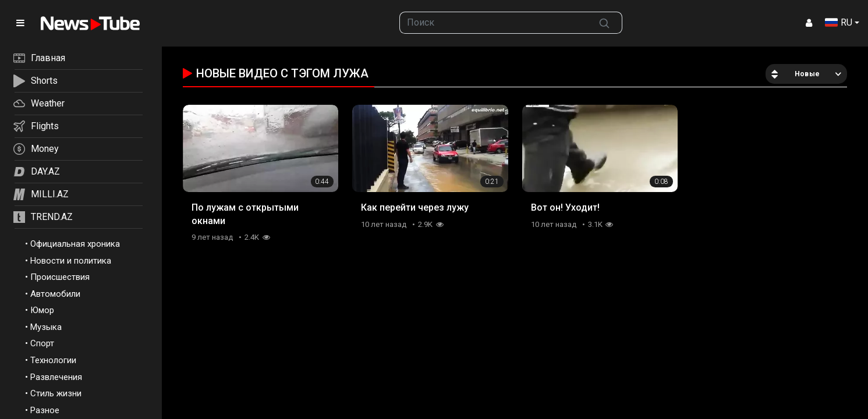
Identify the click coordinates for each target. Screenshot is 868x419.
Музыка (46, 327)
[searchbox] (493, 23)
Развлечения (56, 377)
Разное (45, 410)
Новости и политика (71, 261)
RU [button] (839, 22)
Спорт (42, 343)
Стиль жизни (56, 393)
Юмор (42, 310)
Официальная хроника (75, 244)
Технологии (53, 360)
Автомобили (55, 294)
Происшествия (60, 277)
